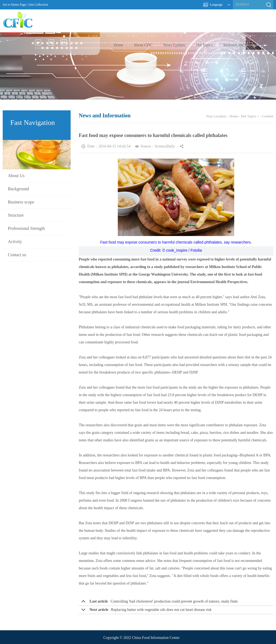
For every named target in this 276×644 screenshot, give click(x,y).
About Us (16, 176)
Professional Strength (26, 228)
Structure (16, 215)
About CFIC (143, 45)
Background (18, 189)
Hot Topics (204, 45)
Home (118, 45)
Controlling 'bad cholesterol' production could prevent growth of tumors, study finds (174, 601)
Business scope (21, 202)
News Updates (174, 45)
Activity (15, 242)
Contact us (17, 255)
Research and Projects (240, 45)
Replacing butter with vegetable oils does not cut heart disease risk (161, 610)
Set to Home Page (14, 5)
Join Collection (38, 5)
